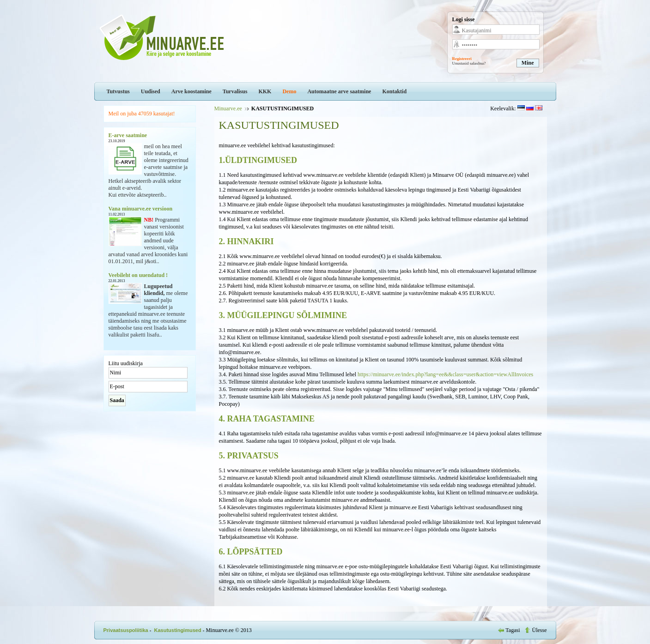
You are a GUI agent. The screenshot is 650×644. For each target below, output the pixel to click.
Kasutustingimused (178, 630)
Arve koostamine (191, 91)
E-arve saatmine (128, 135)
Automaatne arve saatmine (339, 91)
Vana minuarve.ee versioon (141, 209)
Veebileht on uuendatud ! (138, 275)
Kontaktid (394, 91)
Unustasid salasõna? (469, 63)
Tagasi (510, 630)
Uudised (151, 91)
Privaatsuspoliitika (126, 630)
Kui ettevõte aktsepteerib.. (138, 195)
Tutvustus (118, 91)
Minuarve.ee (228, 108)
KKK (265, 91)
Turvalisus (235, 91)
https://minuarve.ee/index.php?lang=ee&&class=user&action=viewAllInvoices (445, 374)
